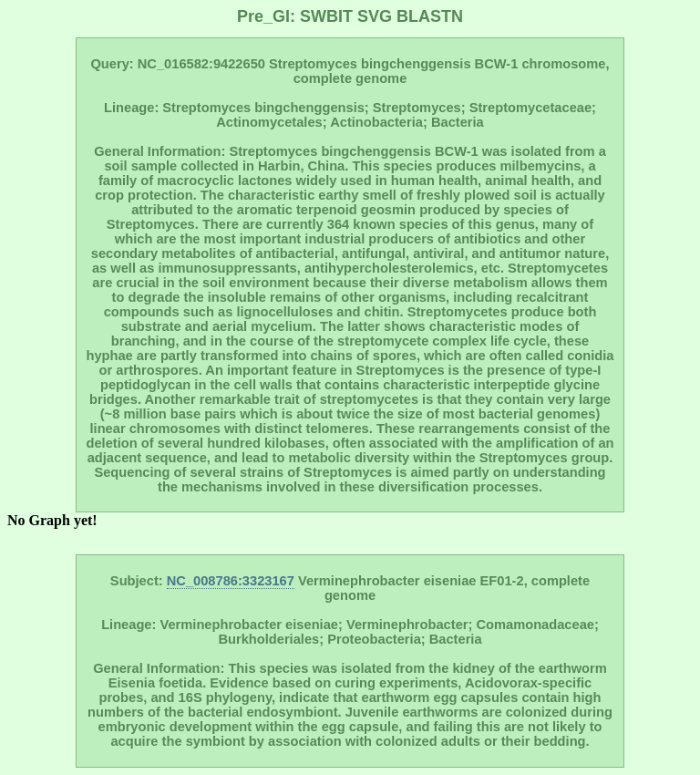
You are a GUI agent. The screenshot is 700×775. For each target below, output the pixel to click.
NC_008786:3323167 (231, 581)
